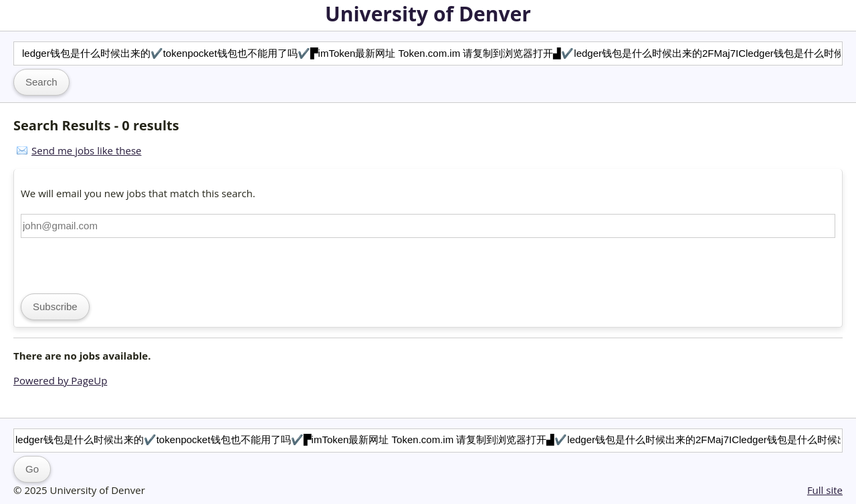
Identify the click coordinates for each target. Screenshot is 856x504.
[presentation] (122, 264)
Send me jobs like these (86, 150)
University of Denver (428, 14)
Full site (825, 490)
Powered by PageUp (60, 380)
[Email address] (428, 226)
